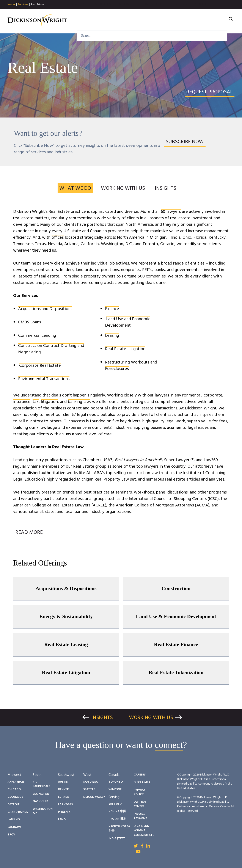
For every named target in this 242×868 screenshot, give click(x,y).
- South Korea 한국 (119, 829)
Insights (117, 21)
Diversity (166, 21)
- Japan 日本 (117, 819)
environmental (188, 395)
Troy (11, 835)
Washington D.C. (43, 811)
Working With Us (151, 718)
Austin (63, 782)
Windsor (115, 789)
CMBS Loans (30, 322)
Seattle (89, 789)
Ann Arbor (16, 782)
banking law (79, 402)
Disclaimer (142, 782)
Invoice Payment (141, 816)
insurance (22, 402)
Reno (62, 820)
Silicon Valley (94, 797)
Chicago (14, 789)
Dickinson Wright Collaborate (144, 831)
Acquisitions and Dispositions (45, 309)
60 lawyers (171, 212)
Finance (112, 309)
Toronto (116, 782)
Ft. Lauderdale (42, 784)
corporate (213, 395)
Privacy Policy (140, 792)
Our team (22, 263)
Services (23, 5)
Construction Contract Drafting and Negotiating (51, 349)
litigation (49, 402)
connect (169, 745)
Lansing (14, 820)
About (216, 21)
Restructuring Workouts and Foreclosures (131, 366)
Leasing (112, 336)
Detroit (14, 805)
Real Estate (38, 5)
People (141, 21)
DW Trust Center (141, 804)
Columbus (15, 797)
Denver (63, 789)
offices (58, 238)
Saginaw (14, 827)
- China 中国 (117, 811)
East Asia (115, 804)
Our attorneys (201, 467)
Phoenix (64, 812)
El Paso (64, 797)
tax (36, 402)
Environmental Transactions (44, 379)
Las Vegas (65, 805)
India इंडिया (117, 839)
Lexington (41, 794)
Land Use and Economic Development (128, 322)
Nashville (40, 801)
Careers (193, 21)
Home (11, 5)
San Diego (91, 782)
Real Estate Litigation (125, 349)
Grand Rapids (18, 812)
